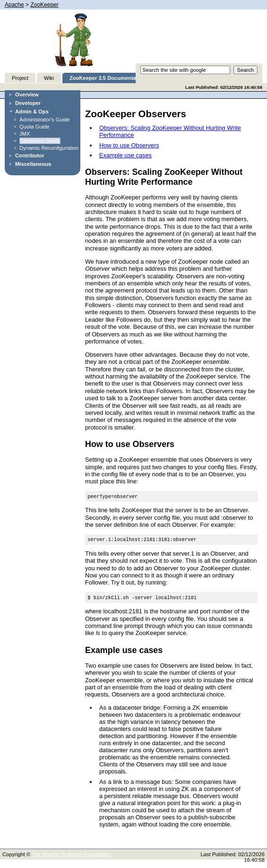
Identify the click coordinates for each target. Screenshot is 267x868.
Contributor (30, 155)
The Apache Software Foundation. (72, 857)
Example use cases (125, 155)
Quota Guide (34, 127)
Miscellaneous (33, 164)
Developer (28, 103)
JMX (25, 134)
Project (20, 78)
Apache (14, 5)
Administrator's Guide (45, 120)
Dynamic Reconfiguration (49, 148)
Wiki (49, 78)
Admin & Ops (32, 112)
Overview (27, 95)
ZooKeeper (44, 5)
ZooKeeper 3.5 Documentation (108, 78)
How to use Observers (129, 145)
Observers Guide (40, 141)
